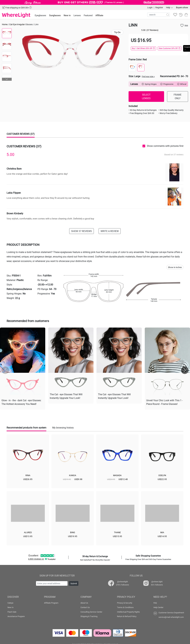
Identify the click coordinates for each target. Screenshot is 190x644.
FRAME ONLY (178, 96)
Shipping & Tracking (89, 616)
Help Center (158, 607)
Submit (74, 583)
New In (10, 607)
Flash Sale (12, 611)
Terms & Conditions (125, 607)
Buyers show (182, 7)
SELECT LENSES (146, 96)
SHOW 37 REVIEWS (82, 231)
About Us (84, 602)
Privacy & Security (125, 602)
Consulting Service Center (91, 611)
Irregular (21, 24)
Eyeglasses (40, 15)
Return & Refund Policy (127, 616)
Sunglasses (55, 15)
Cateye (10, 602)
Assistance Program (16, 616)
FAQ (155, 602)
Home (5, 24)
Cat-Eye (13, 24)
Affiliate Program (51, 602)
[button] (7, 79)
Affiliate (99, 15)
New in (67, 15)
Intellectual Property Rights (128, 611)
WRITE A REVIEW (110, 231)
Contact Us (85, 607)
